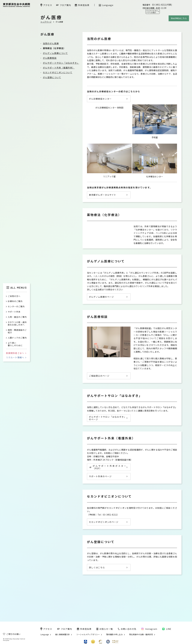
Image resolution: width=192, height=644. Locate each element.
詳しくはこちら (97, 585)
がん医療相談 (50, 58)
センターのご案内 (16, 307)
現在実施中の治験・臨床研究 (141, 634)
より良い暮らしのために (15, 344)
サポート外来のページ (100, 494)
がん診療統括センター (100, 99)
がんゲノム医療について (55, 53)
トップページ (46, 22)
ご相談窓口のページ (99, 393)
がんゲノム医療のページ (101, 314)
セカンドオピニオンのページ (104, 539)
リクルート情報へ (16, 357)
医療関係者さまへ (16, 353)
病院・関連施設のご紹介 (17, 331)
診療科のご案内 (15, 301)
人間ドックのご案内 (17, 338)
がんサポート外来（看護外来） (59, 68)
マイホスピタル (152, 12)
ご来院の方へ (14, 296)
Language (45, 634)
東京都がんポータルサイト (103, 208)
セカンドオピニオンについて (58, 72)
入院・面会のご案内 (17, 317)
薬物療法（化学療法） (54, 48)
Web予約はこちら (179, 18)
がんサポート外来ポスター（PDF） (108, 484)
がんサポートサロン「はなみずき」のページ (108, 435)
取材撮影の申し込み (115, 634)
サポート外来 (14, 312)
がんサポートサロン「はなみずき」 (61, 63)
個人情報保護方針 (62, 634)
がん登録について (52, 77)
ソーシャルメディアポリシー (88, 634)
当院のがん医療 (51, 43)
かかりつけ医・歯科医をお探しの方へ (17, 324)
